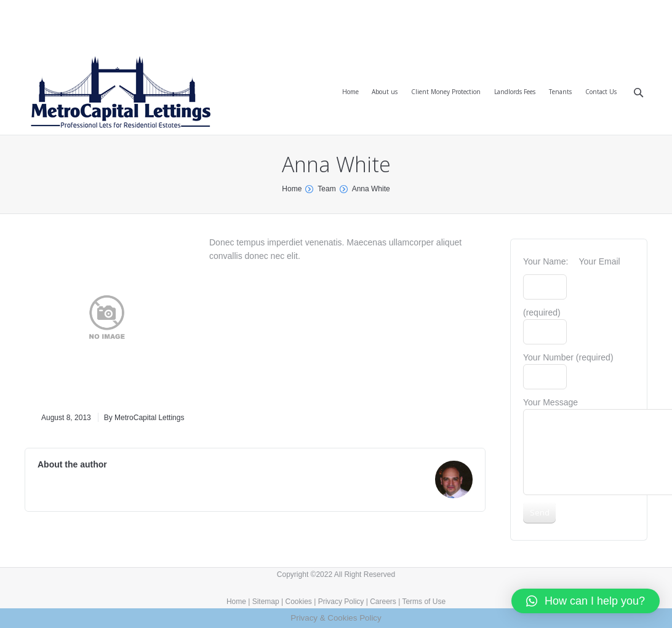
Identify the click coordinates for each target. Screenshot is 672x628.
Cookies (299, 602)
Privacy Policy (341, 602)
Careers (383, 602)
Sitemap (266, 602)
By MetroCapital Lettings (144, 418)
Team (326, 189)
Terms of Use (424, 602)
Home (292, 189)
